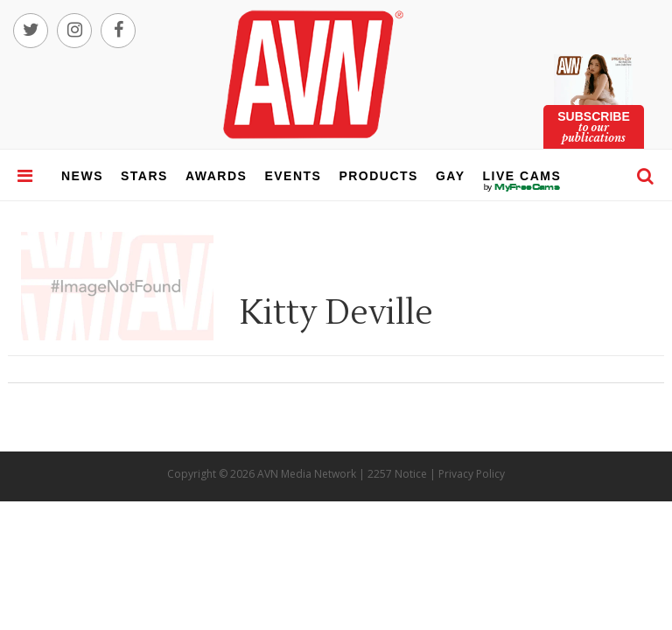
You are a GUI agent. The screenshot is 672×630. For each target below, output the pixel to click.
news (82, 176)
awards (216, 176)
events (293, 176)
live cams (522, 187)
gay (451, 176)
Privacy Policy (472, 474)
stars (144, 176)
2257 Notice (397, 474)
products (378, 176)
